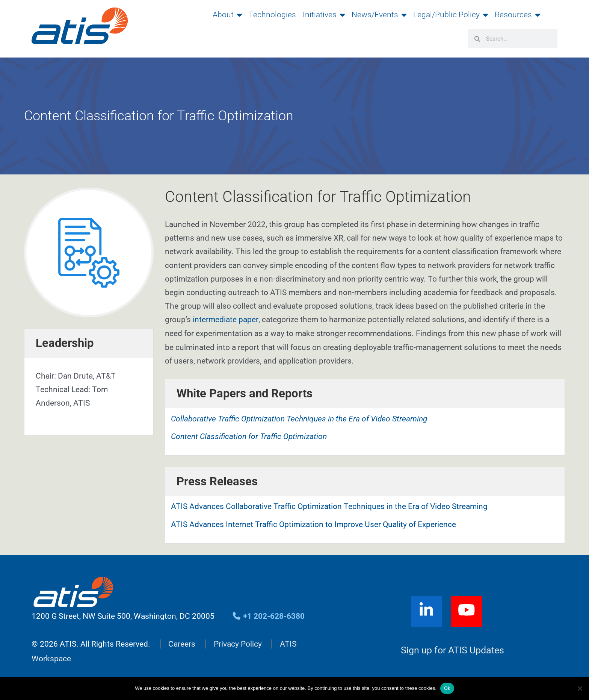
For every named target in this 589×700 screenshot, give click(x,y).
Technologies (272, 15)
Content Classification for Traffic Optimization (249, 436)
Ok (447, 688)
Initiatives (324, 15)
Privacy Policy (238, 644)
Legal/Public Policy (451, 15)
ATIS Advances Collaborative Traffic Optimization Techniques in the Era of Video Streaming (329, 506)
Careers (182, 644)
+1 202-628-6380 (268, 616)
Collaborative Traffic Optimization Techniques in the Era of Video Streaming (299, 418)
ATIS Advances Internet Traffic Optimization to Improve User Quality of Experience (313, 524)
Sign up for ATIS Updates (452, 650)
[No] (580, 688)
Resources (517, 15)
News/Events (379, 15)
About (227, 15)
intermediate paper (225, 320)
